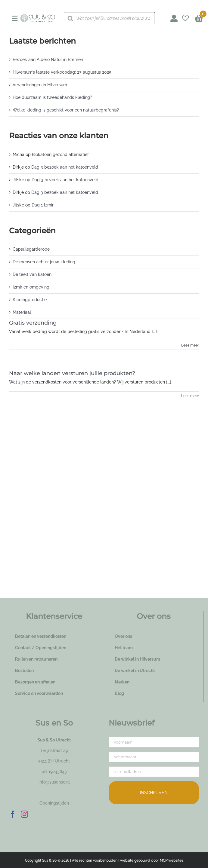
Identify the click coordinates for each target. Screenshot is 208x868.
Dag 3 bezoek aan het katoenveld (65, 167)
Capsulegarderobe (31, 249)
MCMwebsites (172, 860)
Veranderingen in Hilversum (40, 85)
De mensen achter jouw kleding (44, 262)
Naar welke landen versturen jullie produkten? (72, 373)
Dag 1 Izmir (43, 205)
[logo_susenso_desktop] (38, 16)
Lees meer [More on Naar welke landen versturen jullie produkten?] (190, 396)
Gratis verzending (33, 323)
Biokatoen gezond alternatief (60, 154)
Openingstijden (54, 803)
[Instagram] (24, 814)
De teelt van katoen (32, 274)
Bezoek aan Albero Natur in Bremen (48, 60)
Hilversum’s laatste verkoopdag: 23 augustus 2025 (62, 72)
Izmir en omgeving (31, 287)
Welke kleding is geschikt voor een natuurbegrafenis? (66, 110)
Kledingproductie (30, 300)
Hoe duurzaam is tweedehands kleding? (52, 97)
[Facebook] (13, 814)
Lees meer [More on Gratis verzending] (190, 345)
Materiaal (22, 312)
